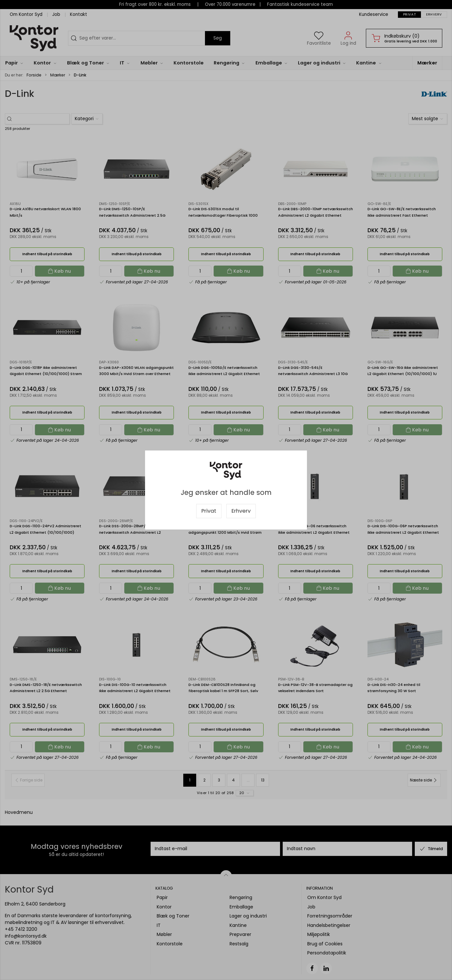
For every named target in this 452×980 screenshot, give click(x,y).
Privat (209, 511)
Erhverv (241, 511)
